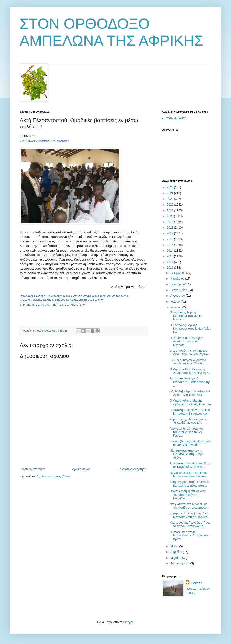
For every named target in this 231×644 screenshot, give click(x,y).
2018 (171, 228)
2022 (171, 205)
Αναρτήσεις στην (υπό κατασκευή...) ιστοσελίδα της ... (190, 382)
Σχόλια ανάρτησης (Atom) (54, 476)
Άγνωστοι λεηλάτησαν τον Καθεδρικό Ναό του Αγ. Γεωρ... (186, 432)
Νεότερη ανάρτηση (33, 469)
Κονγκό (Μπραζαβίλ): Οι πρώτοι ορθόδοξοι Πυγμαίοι (190, 443)
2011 (171, 268)
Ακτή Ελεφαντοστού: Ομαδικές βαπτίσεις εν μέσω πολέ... (189, 484)
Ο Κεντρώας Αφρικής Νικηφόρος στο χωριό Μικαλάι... (186, 316)
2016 (171, 239)
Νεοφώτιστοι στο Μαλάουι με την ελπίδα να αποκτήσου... (189, 506)
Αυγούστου (178, 296)
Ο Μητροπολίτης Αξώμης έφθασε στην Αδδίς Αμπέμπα (190, 402)
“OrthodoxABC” (176, 118)
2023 (171, 199)
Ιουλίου (175, 302)
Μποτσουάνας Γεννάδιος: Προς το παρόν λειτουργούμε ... (190, 524)
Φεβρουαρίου (180, 563)
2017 (171, 233)
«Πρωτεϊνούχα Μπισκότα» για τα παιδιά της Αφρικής (189, 421)
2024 (171, 193)
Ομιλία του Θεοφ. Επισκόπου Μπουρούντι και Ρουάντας (189, 475)
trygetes (196, 582)
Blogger (128, 622)
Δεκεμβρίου (178, 273)
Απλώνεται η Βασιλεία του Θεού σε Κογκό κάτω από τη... (190, 465)
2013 (171, 256)
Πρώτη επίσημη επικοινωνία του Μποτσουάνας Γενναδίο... (188, 495)
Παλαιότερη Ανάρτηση (132, 469)
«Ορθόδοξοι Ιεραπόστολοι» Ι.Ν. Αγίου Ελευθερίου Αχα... (190, 393)
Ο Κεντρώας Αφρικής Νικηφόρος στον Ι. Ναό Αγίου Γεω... (190, 329)
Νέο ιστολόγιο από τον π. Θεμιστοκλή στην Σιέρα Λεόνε (186, 454)
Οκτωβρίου (178, 284)
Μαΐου (175, 546)
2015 (171, 245)
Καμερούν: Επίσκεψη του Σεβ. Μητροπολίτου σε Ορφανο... (190, 515)
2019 (171, 222)
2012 (171, 262)
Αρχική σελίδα (81, 469)
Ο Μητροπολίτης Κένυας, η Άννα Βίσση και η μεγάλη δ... (190, 371)
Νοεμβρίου (178, 279)
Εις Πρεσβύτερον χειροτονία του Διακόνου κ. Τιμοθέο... (188, 362)
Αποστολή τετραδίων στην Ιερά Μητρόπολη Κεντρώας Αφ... (190, 412)
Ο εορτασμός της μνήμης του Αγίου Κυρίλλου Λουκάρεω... (190, 352)
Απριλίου (177, 552)
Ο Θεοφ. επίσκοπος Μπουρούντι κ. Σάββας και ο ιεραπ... (190, 536)
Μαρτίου (176, 558)
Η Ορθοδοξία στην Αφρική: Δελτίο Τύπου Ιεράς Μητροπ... (187, 342)
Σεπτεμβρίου (179, 290)
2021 (171, 210)
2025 (171, 187)
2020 (171, 216)
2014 (171, 251)
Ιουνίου (175, 307)
